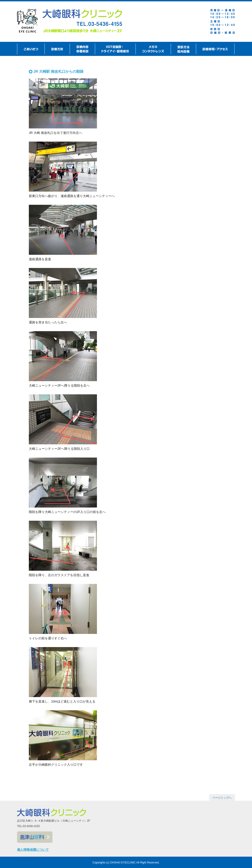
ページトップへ (222, 798)
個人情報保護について (33, 850)
